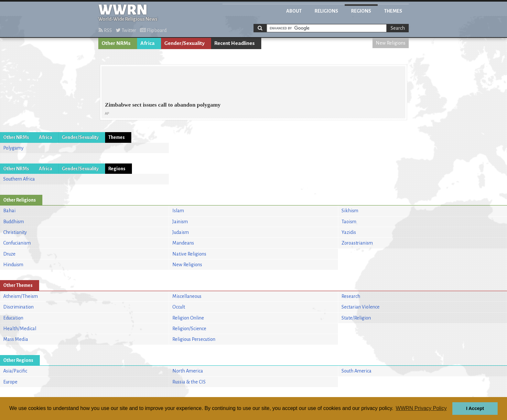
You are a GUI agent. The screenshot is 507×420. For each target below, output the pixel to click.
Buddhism (14, 222)
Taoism (349, 222)
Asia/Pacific (15, 371)
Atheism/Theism (21, 296)
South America (356, 371)
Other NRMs (116, 43)
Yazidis (349, 232)
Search (398, 28)
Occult (179, 307)
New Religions (391, 43)
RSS (105, 30)
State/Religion (356, 318)
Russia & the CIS (189, 382)
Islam (178, 211)
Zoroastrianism (357, 243)
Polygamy (13, 148)
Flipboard (153, 30)
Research (351, 296)
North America (188, 371)
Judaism (181, 232)
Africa (147, 43)
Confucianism (17, 243)
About (294, 11)
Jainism (180, 222)
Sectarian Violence (361, 307)
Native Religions (189, 254)
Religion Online (188, 318)
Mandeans (183, 243)
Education (13, 318)
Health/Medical (20, 329)
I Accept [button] (475, 408)
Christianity (15, 232)
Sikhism (350, 211)
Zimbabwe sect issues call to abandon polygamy (163, 105)
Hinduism (13, 265)
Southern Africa (19, 179)
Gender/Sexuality (184, 43)
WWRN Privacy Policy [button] (421, 408)
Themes (393, 11)
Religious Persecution (194, 339)
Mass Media (16, 339)
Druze (9, 254)
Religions (326, 11)
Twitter (126, 30)
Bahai (9, 211)
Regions (361, 11)
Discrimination (18, 307)
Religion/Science (189, 329)
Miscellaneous (187, 296)
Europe (10, 382)
